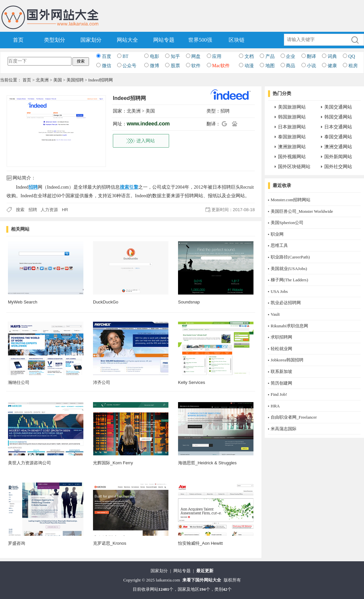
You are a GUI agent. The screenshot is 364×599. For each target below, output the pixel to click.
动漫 (249, 66)
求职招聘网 (281, 337)
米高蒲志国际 (284, 429)
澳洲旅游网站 (292, 147)
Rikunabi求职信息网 (289, 326)
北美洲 (42, 80)
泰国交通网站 (338, 137)
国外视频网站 (292, 157)
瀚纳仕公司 (19, 382)
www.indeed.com (148, 124)
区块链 (237, 40)
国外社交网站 (338, 167)
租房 (353, 66)
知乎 (175, 56)
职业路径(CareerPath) (290, 257)
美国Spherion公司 (287, 223)
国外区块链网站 (294, 167)
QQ (352, 56)
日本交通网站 (338, 127)
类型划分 (55, 40)
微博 (155, 66)
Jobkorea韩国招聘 (287, 360)
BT (125, 56)
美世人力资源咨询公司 (29, 463)
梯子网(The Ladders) (289, 280)
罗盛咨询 (17, 543)
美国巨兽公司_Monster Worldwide (302, 211)
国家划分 (91, 40)
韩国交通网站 (338, 117)
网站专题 (164, 40)
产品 (270, 56)
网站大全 (127, 40)
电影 (155, 56)
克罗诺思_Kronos (110, 543)
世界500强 (200, 40)
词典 (332, 56)
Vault (275, 314)
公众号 (129, 66)
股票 (175, 66)
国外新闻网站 (338, 157)
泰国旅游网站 (292, 137)
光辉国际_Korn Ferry (113, 463)
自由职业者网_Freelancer (294, 417)
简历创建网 (281, 383)
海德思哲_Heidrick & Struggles (207, 463)
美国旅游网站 (292, 107)
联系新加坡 (281, 371)
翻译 (311, 56)
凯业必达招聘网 (286, 303)
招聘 (225, 111)
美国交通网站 (338, 107)
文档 (249, 56)
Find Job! (279, 394)
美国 (58, 80)
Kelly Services (192, 382)
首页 (18, 40)
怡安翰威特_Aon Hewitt (200, 543)
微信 (107, 66)
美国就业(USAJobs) (289, 269)
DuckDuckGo (106, 302)
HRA (275, 406)
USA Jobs (279, 291)
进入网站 (146, 141)
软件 (196, 66)
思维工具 (279, 245)
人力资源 (49, 210)
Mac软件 (221, 66)
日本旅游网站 (292, 127)
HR (65, 210)
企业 (291, 56)
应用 (217, 56)
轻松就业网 (281, 349)
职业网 (277, 234)
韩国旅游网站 (292, 117)
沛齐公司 (102, 382)
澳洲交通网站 (338, 147)
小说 (311, 66)
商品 (291, 66)
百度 (107, 56)
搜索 (20, 210)
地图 (270, 66)
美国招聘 (75, 80)
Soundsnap (189, 302)
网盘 (196, 56)
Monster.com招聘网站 (291, 200)
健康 (332, 66)
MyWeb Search (23, 302)
